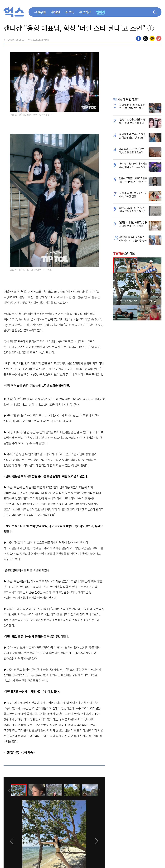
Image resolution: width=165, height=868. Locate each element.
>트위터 (145, 38)
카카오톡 (152, 38)
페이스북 (139, 38)
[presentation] (8, 790)
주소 (159, 38)
